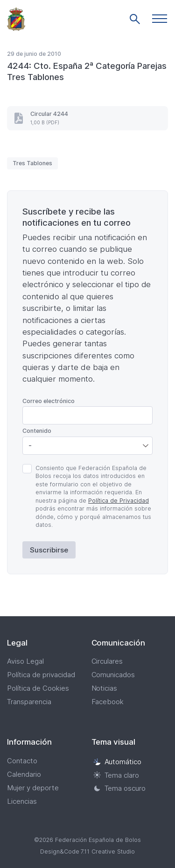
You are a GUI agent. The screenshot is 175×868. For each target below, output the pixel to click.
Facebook (108, 702)
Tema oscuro (120, 788)
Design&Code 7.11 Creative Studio (88, 851)
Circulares (107, 661)
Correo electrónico (49, 401)
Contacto (22, 761)
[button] (160, 19)
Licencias (22, 801)
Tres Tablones (32, 163)
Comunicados (113, 675)
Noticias (105, 688)
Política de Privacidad (119, 501)
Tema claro (116, 775)
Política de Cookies (38, 688)
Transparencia (29, 702)
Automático (118, 762)
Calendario (24, 774)
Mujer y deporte (33, 788)
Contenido (37, 431)
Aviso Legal (25, 661)
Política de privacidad (41, 675)
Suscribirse (49, 550)
